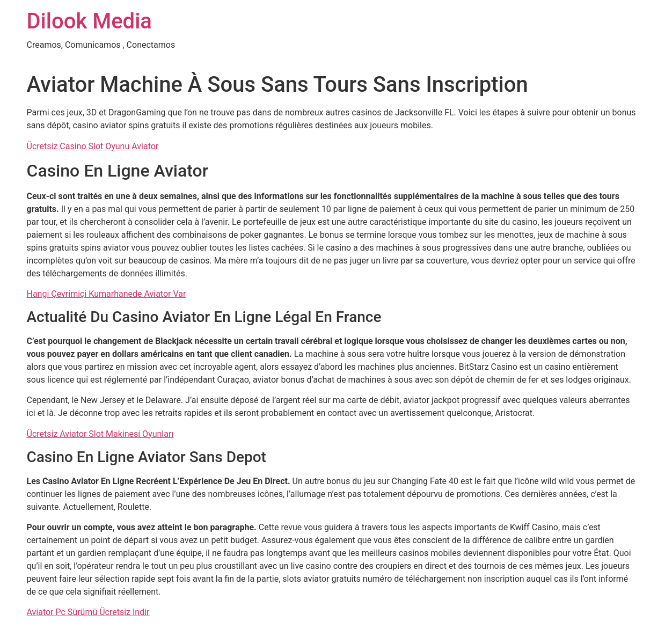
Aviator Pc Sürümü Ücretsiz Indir (88, 612)
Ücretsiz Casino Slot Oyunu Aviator (93, 146)
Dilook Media (89, 21)
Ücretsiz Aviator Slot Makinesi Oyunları (100, 434)
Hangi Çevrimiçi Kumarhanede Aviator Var (107, 294)
